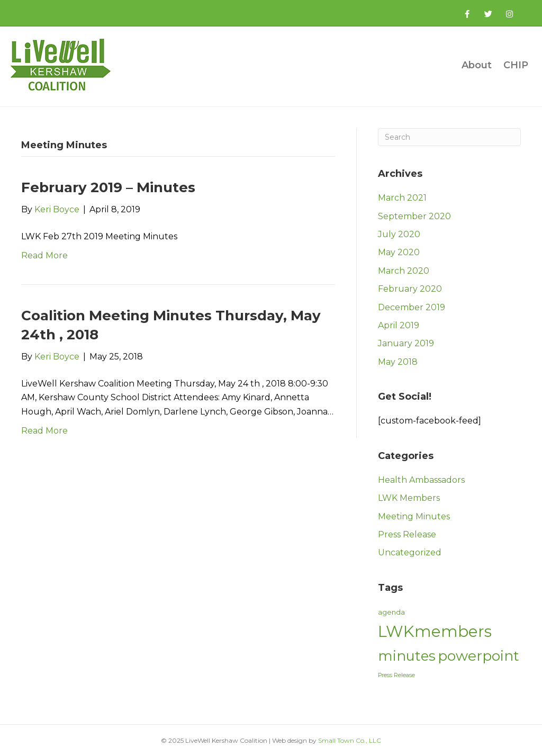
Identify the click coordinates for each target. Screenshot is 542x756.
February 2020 (410, 289)
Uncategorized (410, 552)
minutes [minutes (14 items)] (407, 656)
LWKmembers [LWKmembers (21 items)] (435, 631)
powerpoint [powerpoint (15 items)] (478, 656)
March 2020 (404, 271)
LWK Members (409, 498)
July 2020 (399, 234)
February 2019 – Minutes (108, 187)
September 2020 (414, 216)
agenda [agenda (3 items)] (391, 612)
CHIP (516, 65)
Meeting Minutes (414, 516)
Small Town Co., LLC (350, 740)
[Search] (449, 137)
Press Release (407, 534)
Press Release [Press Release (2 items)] (396, 675)
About (477, 65)
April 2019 (399, 325)
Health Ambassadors (421, 480)
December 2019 (412, 307)
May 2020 (399, 252)
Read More (44, 255)
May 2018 (398, 362)
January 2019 (406, 343)
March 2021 (402, 198)
